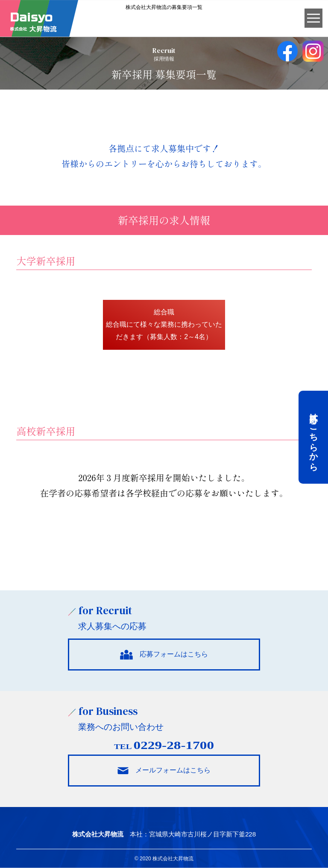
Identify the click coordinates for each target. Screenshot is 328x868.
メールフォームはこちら (164, 770)
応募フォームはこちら (164, 655)
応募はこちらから (313, 437)
